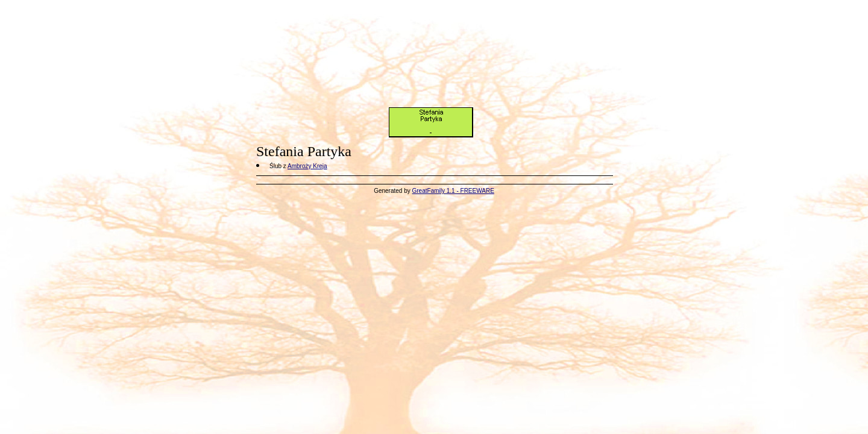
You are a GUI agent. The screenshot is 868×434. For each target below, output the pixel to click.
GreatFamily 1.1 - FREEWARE (453, 191)
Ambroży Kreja (307, 166)
